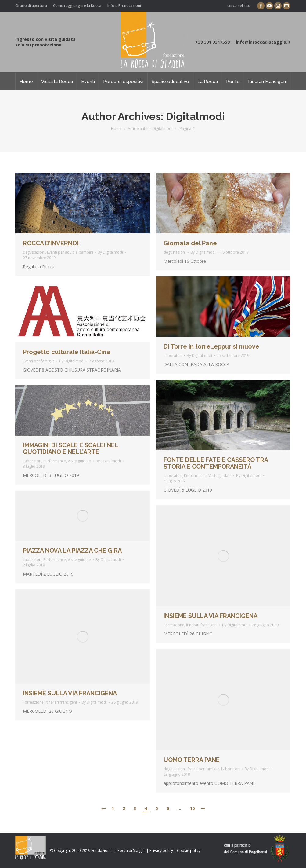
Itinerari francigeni (202, 625)
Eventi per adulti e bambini (70, 252)
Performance (195, 476)
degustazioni (34, 252)
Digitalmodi (195, 116)
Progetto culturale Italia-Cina (67, 352)
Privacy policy (161, 850)
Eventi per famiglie (39, 361)
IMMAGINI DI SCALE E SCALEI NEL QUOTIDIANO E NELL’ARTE (70, 449)
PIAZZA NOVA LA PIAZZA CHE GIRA (72, 551)
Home (116, 128)
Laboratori (173, 355)
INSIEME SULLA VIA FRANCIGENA (211, 616)
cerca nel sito (239, 6)
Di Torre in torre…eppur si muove (211, 346)
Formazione (174, 625)
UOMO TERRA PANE (192, 760)
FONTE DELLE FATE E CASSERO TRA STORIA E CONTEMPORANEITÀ (216, 463)
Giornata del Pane (190, 243)
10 (192, 808)
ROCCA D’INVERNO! (51, 243)
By (110, 252)
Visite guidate (220, 476)
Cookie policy (189, 850)
